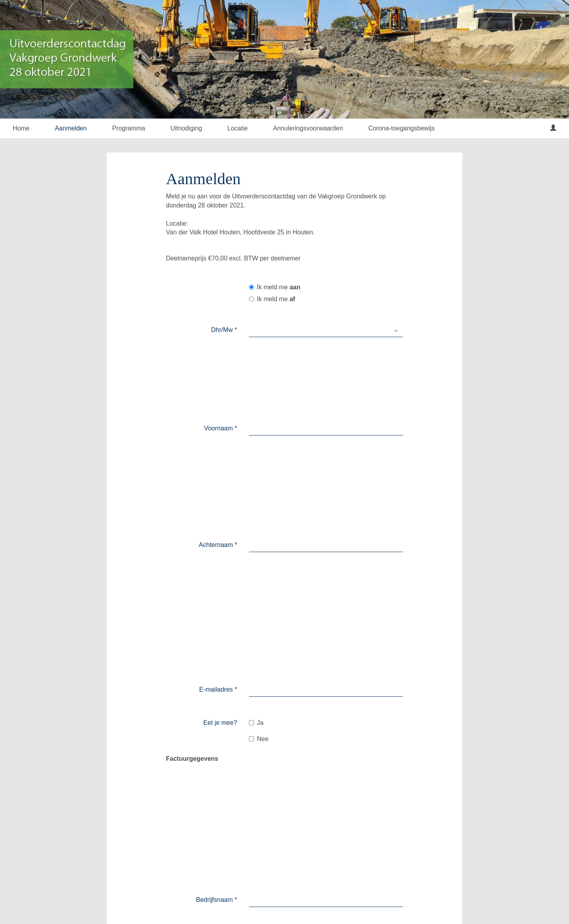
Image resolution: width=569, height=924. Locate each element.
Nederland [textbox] (268, 556)
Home (21, 128)
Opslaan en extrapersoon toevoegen (360, 837)
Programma (129, 128)
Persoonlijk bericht (211, 755)
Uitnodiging (186, 128)
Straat (227, 618)
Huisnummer (217, 598)
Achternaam (218, 371)
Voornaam (220, 350)
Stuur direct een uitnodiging (349, 787)
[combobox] (326, 557)
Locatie (237, 128)
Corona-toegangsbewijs (401, 128)
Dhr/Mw (224, 330)
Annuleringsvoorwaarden (308, 128)
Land (228, 557)
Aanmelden (71, 128)
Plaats (226, 639)
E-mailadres (218, 404)
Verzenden (275, 836)
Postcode (222, 577)
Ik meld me (275, 287)
